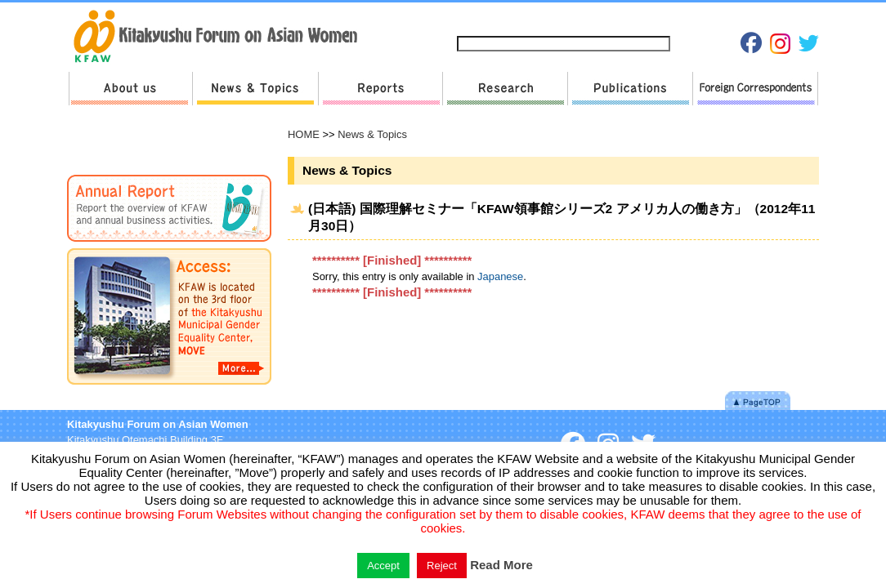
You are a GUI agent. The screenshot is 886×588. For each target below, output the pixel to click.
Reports (380, 89)
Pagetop (758, 401)
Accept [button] (383, 566)
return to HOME (221, 38)
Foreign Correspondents (755, 89)
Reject (442, 566)
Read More (501, 565)
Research (505, 89)
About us (130, 89)
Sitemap (521, 18)
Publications (630, 89)
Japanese (738, 18)
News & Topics (255, 89)
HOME (304, 134)
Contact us (585, 18)
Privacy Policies (664, 18)
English (792, 18)
